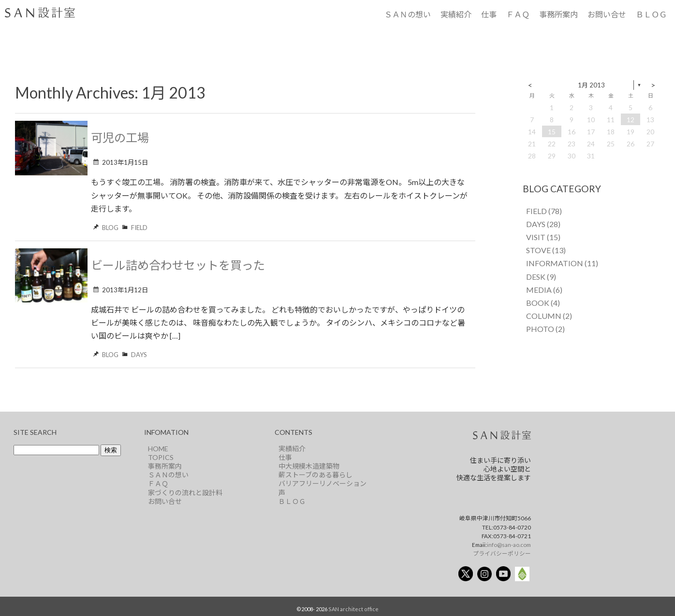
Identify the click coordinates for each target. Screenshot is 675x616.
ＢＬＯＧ (651, 14)
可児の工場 (120, 137)
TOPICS (161, 457)
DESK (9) (541, 277)
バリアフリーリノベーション (323, 483)
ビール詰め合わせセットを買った (178, 265)
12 (631, 120)
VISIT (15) (543, 237)
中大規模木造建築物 (309, 466)
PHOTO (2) (545, 329)
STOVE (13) (546, 250)
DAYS (139, 355)
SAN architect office (353, 609)
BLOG (110, 228)
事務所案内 (558, 14)
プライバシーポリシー (502, 553)
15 (552, 132)
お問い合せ (607, 14)
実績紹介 (456, 14)
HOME (158, 449)
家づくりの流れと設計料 (185, 493)
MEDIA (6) (544, 290)
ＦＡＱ (518, 14)
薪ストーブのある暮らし (315, 475)
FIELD (139, 228)
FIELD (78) (544, 211)
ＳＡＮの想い (408, 14)
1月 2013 (591, 85)
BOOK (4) (543, 303)
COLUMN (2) (549, 316)
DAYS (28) (543, 224)
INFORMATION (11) (562, 263)
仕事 (489, 14)
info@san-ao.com (509, 544)
